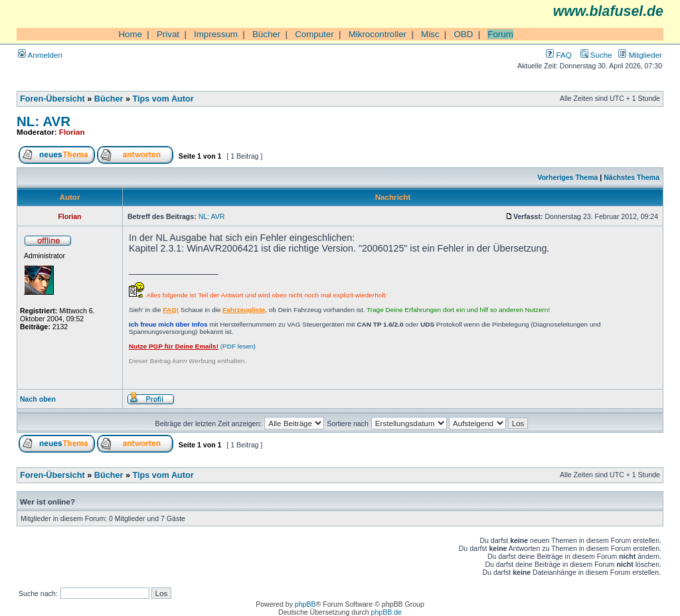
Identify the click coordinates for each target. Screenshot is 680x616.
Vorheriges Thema (567, 177)
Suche (596, 55)
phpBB (305, 604)
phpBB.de (386, 612)
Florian (72, 132)
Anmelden (40, 55)
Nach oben (38, 399)
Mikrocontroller (378, 34)
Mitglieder (640, 55)
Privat (168, 34)
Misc (430, 34)
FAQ (558, 55)
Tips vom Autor (163, 99)
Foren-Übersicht (52, 99)
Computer (314, 34)
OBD (463, 34)
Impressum (216, 34)
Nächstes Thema (632, 177)
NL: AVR (43, 121)
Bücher (266, 34)
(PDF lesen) (192, 346)
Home (130, 34)
